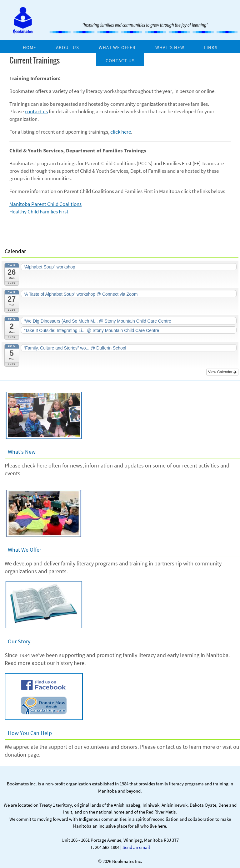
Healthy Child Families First (39, 212)
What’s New (22, 452)
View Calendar (222, 372)
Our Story (19, 641)
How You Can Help (30, 733)
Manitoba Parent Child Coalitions (45, 204)
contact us (36, 111)
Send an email (136, 847)
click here (121, 132)
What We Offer (25, 550)
